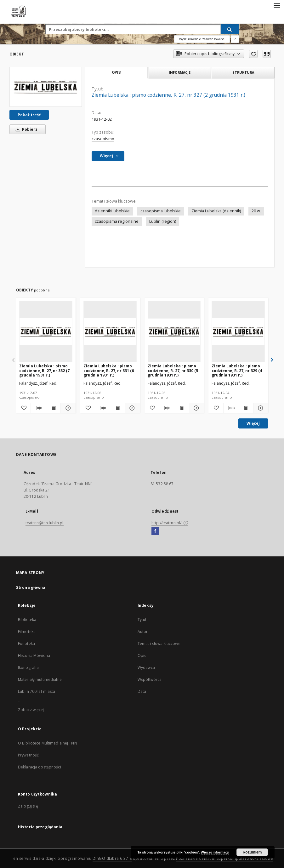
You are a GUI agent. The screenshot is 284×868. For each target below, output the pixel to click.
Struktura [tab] (243, 72)
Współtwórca (150, 679)
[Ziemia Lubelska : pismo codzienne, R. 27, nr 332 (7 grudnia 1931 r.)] (46, 331)
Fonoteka (26, 644)
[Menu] (277, 5)
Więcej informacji (215, 852)
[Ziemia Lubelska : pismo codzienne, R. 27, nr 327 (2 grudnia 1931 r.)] (46, 87)
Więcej (253, 423)
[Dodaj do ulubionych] (253, 54)
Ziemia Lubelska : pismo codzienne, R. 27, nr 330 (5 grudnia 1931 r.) (173, 370)
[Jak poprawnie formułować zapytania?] (235, 39)
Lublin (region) (163, 221)
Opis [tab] (116, 72)
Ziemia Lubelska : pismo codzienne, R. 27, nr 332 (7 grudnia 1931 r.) (44, 370)
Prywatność (28, 755)
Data (142, 691)
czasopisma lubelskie (161, 211)
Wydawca (146, 667)
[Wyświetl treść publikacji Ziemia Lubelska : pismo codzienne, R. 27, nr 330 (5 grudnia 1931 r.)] (181, 408)
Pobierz (26, 129)
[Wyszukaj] (230, 29)
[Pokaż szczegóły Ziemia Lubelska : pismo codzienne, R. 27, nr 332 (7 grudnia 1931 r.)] (67, 408)
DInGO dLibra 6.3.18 (112, 858)
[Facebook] (155, 531)
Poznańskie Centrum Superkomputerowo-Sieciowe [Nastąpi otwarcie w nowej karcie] (224, 858)
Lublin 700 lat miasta (37, 691)
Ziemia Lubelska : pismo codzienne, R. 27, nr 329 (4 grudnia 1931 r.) (237, 370)
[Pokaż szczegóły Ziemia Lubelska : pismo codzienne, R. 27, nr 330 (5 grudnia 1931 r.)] (196, 408)
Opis (142, 655)
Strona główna (31, 587)
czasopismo (103, 139)
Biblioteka (27, 620)
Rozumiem (252, 852)
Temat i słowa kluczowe (159, 644)
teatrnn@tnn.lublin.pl (45, 523)
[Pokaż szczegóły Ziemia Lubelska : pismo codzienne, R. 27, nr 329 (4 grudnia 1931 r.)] (260, 408)
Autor (143, 632)
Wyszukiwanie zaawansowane (202, 39)
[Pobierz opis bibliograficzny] (38, 408)
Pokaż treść (29, 115)
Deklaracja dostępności (40, 767)
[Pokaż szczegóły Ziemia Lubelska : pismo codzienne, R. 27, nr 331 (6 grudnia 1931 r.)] (131, 408)
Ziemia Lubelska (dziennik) (216, 211)
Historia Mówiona (34, 655)
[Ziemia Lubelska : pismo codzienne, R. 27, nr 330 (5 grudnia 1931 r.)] (174, 331)
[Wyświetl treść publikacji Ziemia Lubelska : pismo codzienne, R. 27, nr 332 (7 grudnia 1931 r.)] (53, 408)
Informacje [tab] (180, 72)
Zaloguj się (28, 806)
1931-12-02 (102, 119)
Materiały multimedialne (40, 679)
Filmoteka (27, 632)
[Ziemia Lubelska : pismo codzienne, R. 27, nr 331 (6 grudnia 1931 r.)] (110, 331)
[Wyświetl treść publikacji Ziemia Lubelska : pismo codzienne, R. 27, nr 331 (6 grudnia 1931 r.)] (117, 408)
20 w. (256, 211)
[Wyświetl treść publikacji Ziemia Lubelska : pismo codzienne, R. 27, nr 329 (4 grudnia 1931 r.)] (246, 408)
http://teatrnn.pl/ (170, 523)
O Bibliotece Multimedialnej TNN (48, 743)
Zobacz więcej (31, 710)
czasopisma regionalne (117, 221)
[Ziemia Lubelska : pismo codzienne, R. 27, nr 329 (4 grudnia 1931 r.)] (238, 331)
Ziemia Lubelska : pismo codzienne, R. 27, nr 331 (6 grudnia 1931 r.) (109, 370)
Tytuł (142, 620)
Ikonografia (28, 667)
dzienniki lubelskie (112, 211)
